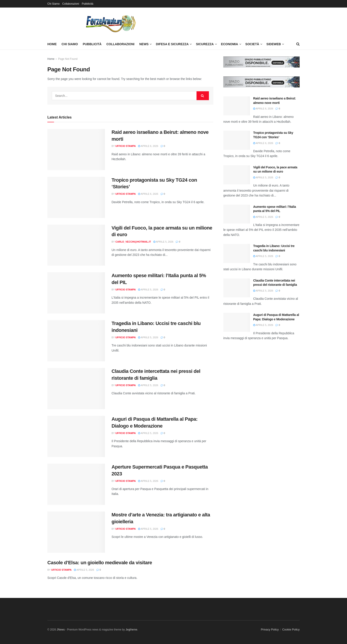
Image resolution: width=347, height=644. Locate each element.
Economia (230, 44)
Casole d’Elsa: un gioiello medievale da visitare (100, 563)
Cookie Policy (291, 629)
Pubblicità (87, 4)
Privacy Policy (270, 629)
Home (52, 44)
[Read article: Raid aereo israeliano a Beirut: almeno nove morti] (76, 150)
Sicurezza (205, 44)
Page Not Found (68, 59)
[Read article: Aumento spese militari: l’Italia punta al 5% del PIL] (76, 293)
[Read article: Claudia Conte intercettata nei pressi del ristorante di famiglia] (76, 389)
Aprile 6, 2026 (148, 146)
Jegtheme (131, 630)
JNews (61, 630)
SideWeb (274, 44)
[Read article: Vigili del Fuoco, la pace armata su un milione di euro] (76, 245)
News (144, 44)
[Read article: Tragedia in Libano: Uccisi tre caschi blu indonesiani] (76, 341)
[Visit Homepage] (110, 23)
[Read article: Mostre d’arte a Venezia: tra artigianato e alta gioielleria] (76, 532)
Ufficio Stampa (126, 146)
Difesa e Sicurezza (172, 44)
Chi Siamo (53, 4)
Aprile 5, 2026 (163, 242)
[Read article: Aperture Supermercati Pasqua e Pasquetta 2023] (76, 484)
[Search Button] (298, 44)
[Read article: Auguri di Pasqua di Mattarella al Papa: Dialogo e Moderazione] (76, 436)
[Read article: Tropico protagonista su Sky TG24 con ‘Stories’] (76, 197)
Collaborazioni (71, 4)
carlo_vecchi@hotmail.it (133, 242)
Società (252, 44)
